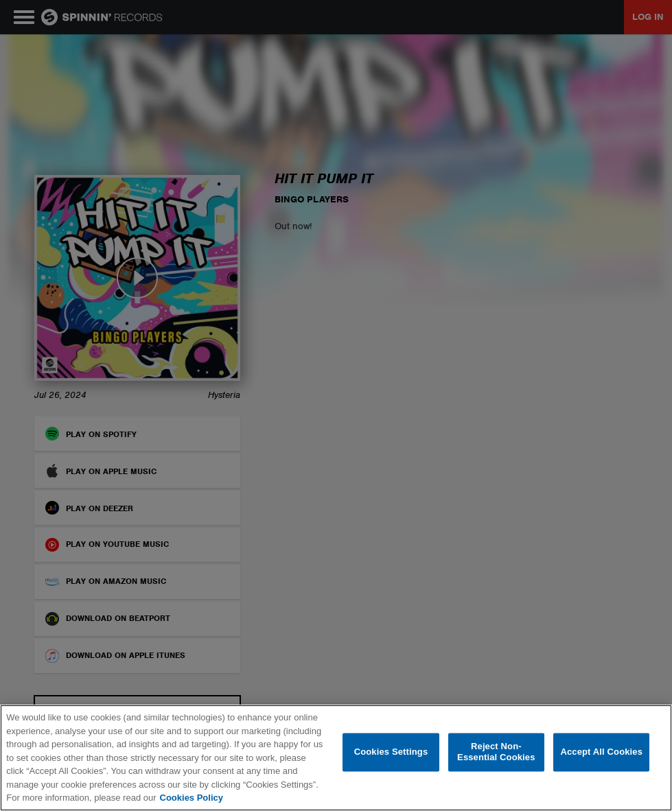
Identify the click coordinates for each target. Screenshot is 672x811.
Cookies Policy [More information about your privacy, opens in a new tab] (192, 798)
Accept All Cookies (601, 752)
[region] (336, 758)
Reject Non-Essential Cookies (496, 752)
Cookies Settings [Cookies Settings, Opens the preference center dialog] (391, 752)
